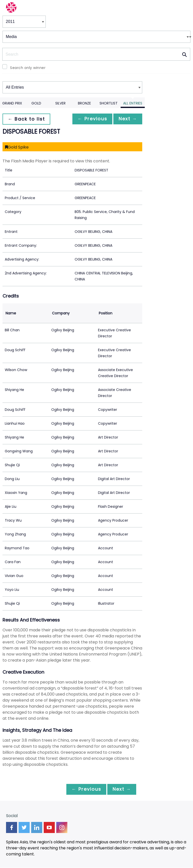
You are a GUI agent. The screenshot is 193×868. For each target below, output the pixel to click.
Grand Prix (12, 103)
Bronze (84, 103)
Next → (127, 119)
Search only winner (28, 68)
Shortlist (109, 103)
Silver (60, 103)
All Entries (133, 103)
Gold (36, 103)
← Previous (90, 119)
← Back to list (27, 119)
